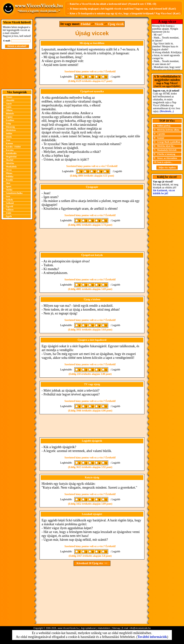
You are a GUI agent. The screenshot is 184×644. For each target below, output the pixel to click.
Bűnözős (10, 114)
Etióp (8, 124)
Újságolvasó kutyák (92, 255)
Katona (9, 143)
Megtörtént (11, 157)
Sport (9, 186)
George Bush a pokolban (169, 142)
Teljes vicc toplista (167, 168)
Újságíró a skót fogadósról (92, 340)
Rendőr (9, 180)
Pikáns (9, 173)
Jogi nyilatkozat (88, 628)
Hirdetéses (11, 130)
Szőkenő (10, 203)
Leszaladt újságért (92, 514)
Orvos (9, 170)
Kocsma (10, 150)
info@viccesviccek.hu (140, 628)
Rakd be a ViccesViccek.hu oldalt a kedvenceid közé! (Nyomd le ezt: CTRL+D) (113, 4)
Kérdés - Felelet (13, 147)
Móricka (10, 163)
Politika (10, 177)
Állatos (9, 110)
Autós (9, 107)
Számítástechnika (14, 193)
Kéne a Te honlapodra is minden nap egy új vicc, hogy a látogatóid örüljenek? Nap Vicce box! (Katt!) (125, 14)
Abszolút (10, 100)
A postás (161, 134)
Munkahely (11, 167)
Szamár (161, 138)
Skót (8, 183)
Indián (9, 133)
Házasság (10, 127)
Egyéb (9, 216)
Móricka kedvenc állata (168, 130)
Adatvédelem (104, 628)
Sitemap (116, 628)
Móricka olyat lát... (166, 146)
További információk (152, 637)
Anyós (9, 104)
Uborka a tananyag (166, 154)
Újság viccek (116, 24)
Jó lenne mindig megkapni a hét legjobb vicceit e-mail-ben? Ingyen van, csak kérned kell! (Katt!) (123, 9)
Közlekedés (11, 153)
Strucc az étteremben (167, 158)
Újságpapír (92, 187)
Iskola (9, 137)
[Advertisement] (17, 69)
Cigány (9, 117)
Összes (9, 97)
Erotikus (10, 120)
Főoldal (86, 24)
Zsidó (9, 213)
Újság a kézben (92, 299)
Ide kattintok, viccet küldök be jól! (164, 192)
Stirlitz (9, 190)
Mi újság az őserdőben (92, 43)
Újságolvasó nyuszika (92, 91)
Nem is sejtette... (165, 162)
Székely (9, 200)
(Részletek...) (167, 111)
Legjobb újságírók (92, 441)
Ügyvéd (9, 206)
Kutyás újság (92, 477)
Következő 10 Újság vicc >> (92, 563)
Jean (8, 140)
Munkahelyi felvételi (167, 150)
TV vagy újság (92, 384)
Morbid (9, 160)
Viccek (99, 24)
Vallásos (10, 210)
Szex (8, 196)
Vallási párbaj (164, 126)
